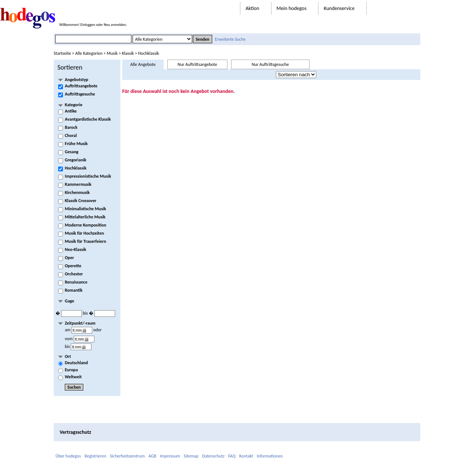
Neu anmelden (115, 25)
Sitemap (191, 456)
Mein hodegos (296, 8)
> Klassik (126, 53)
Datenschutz (213, 456)
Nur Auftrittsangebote (198, 64)
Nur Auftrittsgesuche (271, 64)
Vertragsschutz (75, 432)
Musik (112, 53)
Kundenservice (343, 8)
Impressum (170, 456)
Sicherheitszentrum (127, 456)
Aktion (256, 8)
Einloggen (88, 25)
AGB (152, 456)
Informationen (270, 456)
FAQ (232, 456)
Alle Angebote (143, 64)
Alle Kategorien (89, 53)
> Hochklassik (146, 53)
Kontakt (246, 456)
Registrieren (95, 456)
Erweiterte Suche (230, 39)
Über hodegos (68, 456)
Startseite (62, 53)
